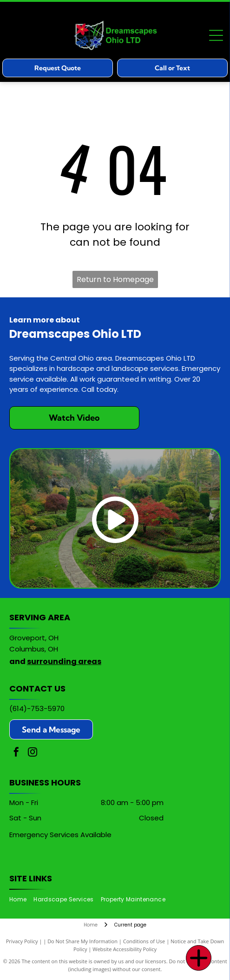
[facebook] (16, 753)
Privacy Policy (22, 941)
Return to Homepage (115, 279)
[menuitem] (21, 900)
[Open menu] (216, 35)
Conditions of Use (144, 941)
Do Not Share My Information (82, 941)
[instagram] (33, 753)
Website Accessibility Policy (125, 949)
